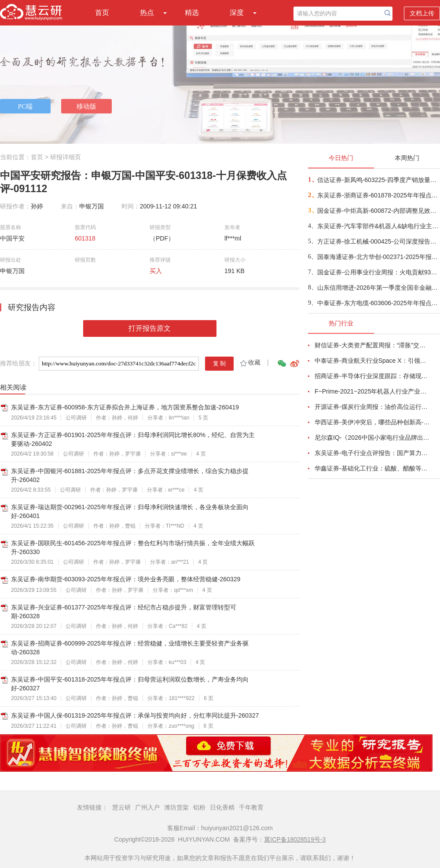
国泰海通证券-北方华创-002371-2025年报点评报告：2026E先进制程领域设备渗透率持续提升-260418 (378, 257)
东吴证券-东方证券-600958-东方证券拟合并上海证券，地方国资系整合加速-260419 (125, 407)
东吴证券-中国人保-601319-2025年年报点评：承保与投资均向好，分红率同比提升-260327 (135, 715)
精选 (192, 13)
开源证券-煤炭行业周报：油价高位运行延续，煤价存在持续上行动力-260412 (372, 407)
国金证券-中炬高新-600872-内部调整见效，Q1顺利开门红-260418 (378, 211)
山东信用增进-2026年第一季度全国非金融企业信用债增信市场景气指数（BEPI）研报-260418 (378, 288)
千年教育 (251, 807)
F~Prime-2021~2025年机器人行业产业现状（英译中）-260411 (372, 391)
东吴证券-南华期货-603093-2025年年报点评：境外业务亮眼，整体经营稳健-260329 (126, 579)
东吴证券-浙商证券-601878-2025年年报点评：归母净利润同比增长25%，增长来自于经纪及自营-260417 (378, 195)
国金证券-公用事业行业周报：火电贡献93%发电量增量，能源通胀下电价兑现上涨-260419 (378, 272)
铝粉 (199, 807)
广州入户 (147, 807)
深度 (237, 13)
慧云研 (121, 807)
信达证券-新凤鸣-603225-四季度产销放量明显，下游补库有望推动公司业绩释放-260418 (378, 180)
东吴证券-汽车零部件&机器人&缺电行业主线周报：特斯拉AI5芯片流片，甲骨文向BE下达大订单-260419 (378, 226)
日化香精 (222, 807)
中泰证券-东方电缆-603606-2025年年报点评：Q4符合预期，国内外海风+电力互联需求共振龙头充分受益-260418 (378, 303)
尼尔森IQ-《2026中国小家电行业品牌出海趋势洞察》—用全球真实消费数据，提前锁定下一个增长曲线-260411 (372, 438)
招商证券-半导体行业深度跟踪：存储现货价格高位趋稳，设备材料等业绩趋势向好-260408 (372, 376)
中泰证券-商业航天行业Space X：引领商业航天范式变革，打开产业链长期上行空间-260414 (372, 361)
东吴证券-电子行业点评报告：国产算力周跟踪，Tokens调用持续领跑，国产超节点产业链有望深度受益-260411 (372, 453)
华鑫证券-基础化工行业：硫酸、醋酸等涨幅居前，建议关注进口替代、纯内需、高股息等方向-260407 (372, 468)
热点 (147, 13)
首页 (102, 13)
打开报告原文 (150, 328)
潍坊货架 (176, 807)
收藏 (250, 362)
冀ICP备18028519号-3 (295, 839)
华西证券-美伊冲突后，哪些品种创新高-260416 (372, 422)
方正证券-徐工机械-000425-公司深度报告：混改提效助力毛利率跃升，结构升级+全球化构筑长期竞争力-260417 (378, 241)
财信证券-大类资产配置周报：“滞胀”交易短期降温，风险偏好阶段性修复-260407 (372, 345)
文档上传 (422, 13)
